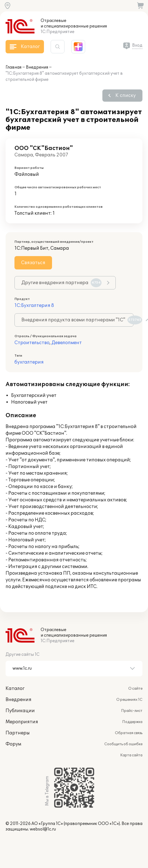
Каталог (15, 689)
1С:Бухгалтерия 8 (34, 306)
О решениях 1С (129, 700)
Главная (13, 67)
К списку (126, 96)
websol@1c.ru (43, 829)
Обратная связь (129, 733)
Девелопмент (67, 343)
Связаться (33, 263)
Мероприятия (22, 722)
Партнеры (18, 733)
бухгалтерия (29, 362)
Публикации (20, 711)
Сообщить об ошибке (123, 744)
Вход (137, 45)
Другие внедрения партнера (61, 283)
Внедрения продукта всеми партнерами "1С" (77, 320)
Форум (13, 744)
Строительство (32, 343)
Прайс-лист (132, 711)
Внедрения (37, 67)
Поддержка (132, 722)
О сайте (135, 689)
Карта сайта (131, 755)
